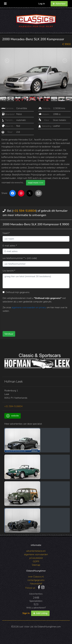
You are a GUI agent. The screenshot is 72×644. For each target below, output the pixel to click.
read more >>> (36, 183)
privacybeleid (36, 558)
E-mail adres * (10, 246)
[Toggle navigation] (5, 3)
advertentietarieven (36, 551)
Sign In (26, 613)
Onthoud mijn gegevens (17, 292)
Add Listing (40, 613)
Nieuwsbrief (36, 584)
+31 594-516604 (24, 211)
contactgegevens (36, 580)
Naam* (6, 233)
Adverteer (59, 4)
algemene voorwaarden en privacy (29, 307)
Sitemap (36, 565)
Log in (42, 4)
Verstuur (9, 334)
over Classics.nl (36, 577)
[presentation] (25, 321)
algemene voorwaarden (36, 554)
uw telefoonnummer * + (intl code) (20, 258)
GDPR (36, 561)
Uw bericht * (9, 271)
